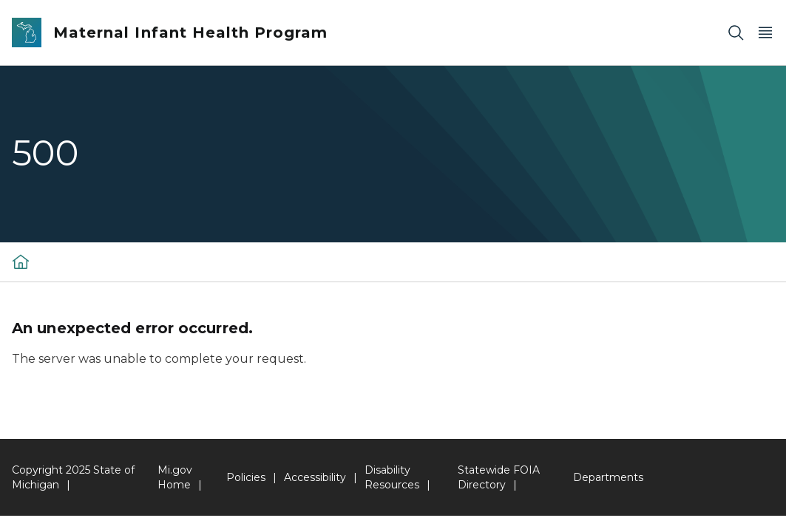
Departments (608, 477)
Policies (246, 477)
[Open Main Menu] (765, 33)
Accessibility (315, 477)
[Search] (736, 33)
